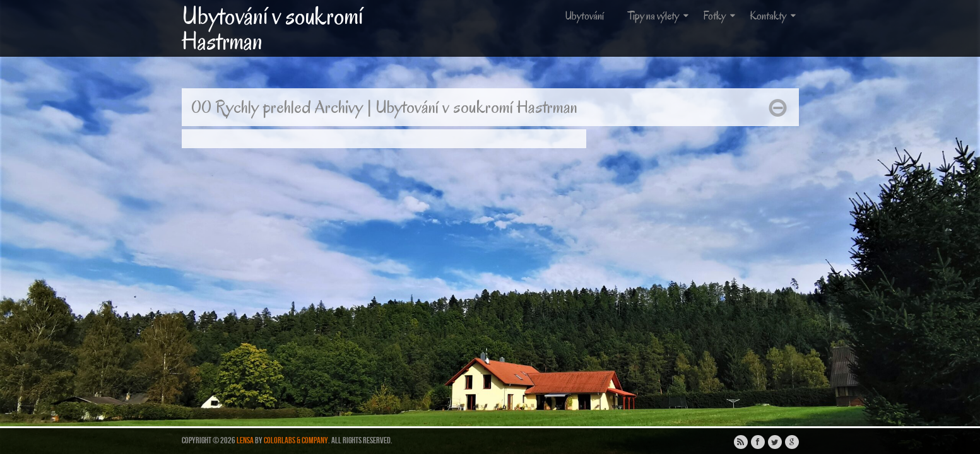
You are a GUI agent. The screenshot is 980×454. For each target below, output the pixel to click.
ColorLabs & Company (296, 440)
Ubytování (584, 16)
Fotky (720, 16)
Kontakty (774, 16)
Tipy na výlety (659, 16)
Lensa (245, 440)
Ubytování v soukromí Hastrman (272, 28)
